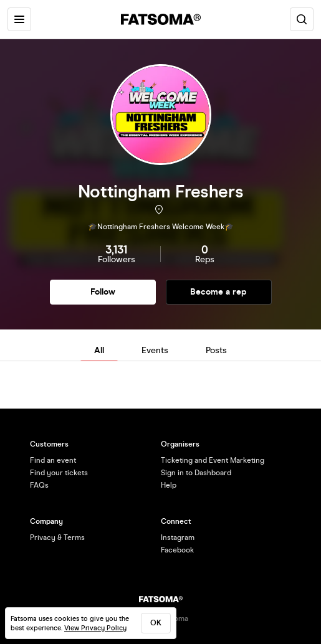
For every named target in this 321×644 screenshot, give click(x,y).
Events (155, 350)
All (99, 350)
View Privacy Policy (95, 628)
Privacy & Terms (57, 537)
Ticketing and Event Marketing (213, 460)
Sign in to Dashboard (196, 473)
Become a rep (218, 292)
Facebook (177, 550)
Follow (103, 292)
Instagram (178, 537)
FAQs (39, 485)
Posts (216, 350)
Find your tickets (59, 473)
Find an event (53, 460)
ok (156, 623)
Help (169, 485)
